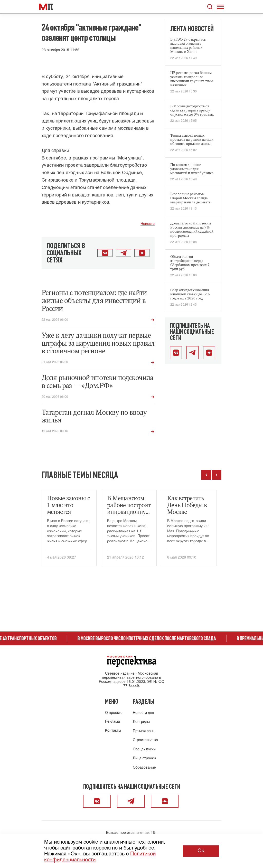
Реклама (112, 722)
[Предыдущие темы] (206, 475)
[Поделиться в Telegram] (123, 253)
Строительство (145, 740)
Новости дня (143, 713)
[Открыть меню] (220, 7)
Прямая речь (144, 731)
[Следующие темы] (217, 475)
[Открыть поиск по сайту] (210, 7)
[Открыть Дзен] (142, 253)
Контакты (113, 731)
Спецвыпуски (144, 749)
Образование (144, 768)
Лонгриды (141, 722)
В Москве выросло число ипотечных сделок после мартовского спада (152, 638)
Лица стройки (144, 758)
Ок (201, 851)
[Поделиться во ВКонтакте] (105, 253)
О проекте (114, 713)
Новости (148, 224)
